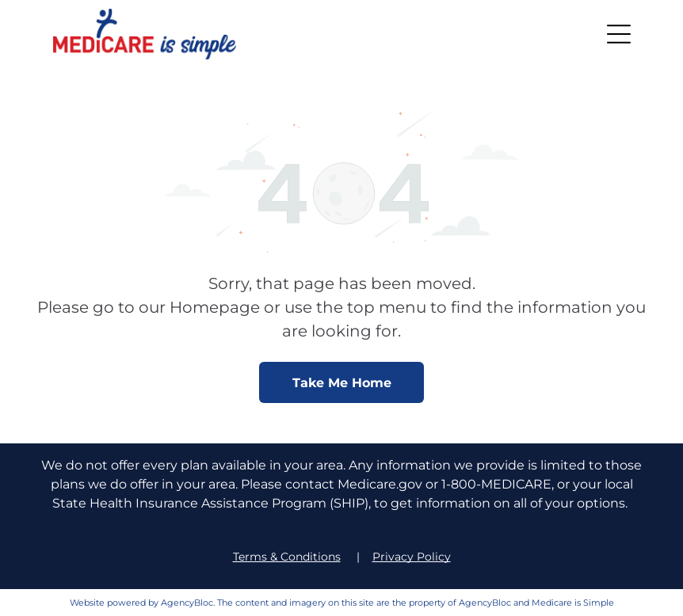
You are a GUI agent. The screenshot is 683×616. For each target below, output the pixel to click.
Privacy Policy (412, 557)
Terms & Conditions (287, 557)
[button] (619, 34)
